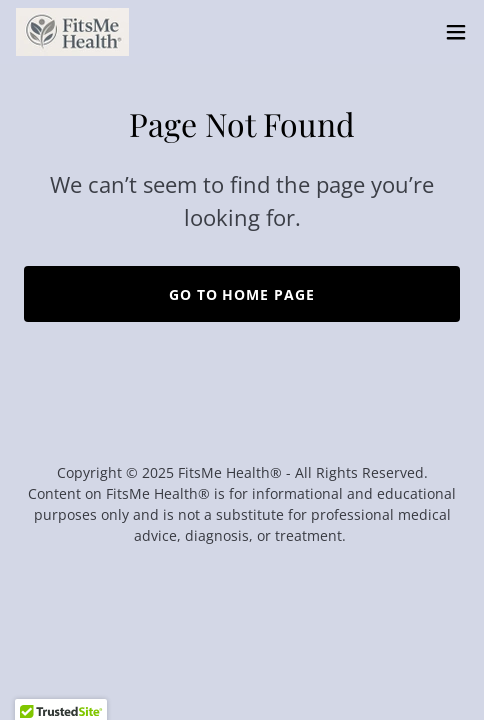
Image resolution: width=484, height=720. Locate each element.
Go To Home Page (242, 294)
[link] (72, 32)
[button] (456, 32)
